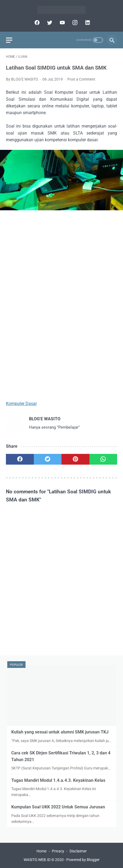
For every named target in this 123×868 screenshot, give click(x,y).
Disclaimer (78, 851)
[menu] (9, 40)
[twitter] (49, 23)
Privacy (58, 851)
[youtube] (62, 23)
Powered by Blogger (83, 860)
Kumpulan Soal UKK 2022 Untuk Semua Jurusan (58, 807)
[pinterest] (75, 459)
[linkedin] (87, 23)
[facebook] (36, 23)
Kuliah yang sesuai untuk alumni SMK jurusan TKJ (60, 732)
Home (41, 851)
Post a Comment (81, 79)
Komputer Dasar (21, 404)
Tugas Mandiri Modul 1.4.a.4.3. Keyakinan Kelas (58, 780)
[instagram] (74, 23)
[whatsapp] (103, 459)
